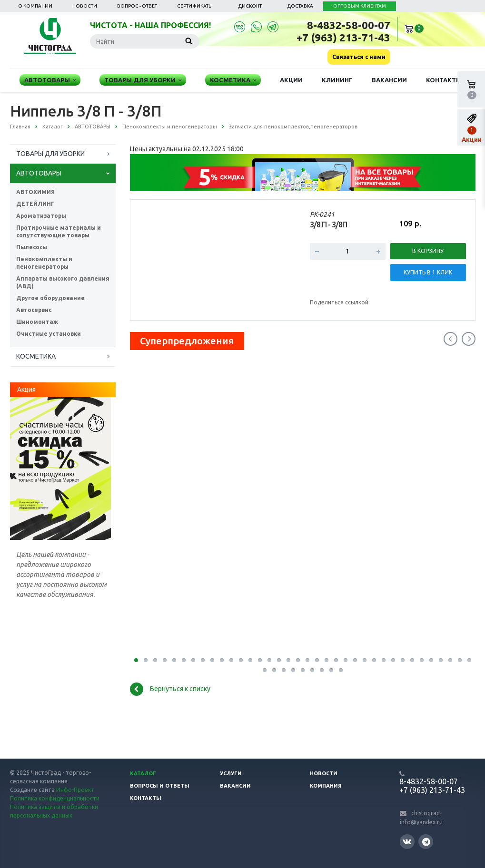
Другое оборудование (50, 298)
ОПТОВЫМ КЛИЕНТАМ (360, 6)
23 (346, 660)
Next (469, 339)
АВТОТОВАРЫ (39, 173)
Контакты (444, 80)
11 (231, 660)
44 (331, 670)
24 (355, 660)
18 (298, 660)
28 (393, 660)
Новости (85, 6)
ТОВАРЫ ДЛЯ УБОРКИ (50, 154)
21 (327, 660)
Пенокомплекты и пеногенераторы (44, 263)
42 (312, 670)
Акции (291, 80)
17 (288, 660)
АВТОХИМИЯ (35, 192)
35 (460, 660)
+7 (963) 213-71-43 (343, 37)
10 (222, 660)
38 (274, 670)
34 (450, 660)
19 (307, 660)
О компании (35, 6)
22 (336, 660)
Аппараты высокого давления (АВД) (63, 282)
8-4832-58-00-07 (349, 25)
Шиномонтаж (37, 322)
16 (279, 660)
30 (412, 660)
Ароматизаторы (41, 216)
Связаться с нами (359, 57)
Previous (450, 339)
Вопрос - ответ (137, 6)
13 (250, 660)
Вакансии (389, 80)
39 (284, 670)
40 (293, 670)
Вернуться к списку (170, 689)
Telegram (426, 842)
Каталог (143, 773)
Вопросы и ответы (160, 786)
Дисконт (250, 6)
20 (317, 660)
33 (441, 660)
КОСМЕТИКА (36, 356)
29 (403, 660)
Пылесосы (32, 247)
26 (374, 660)
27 (384, 660)
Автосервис (34, 310)
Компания (326, 786)
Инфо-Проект (75, 790)
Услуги (231, 773)
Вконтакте (407, 841)
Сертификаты (195, 6)
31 (422, 660)
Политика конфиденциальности (55, 798)
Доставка (300, 6)
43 (322, 670)
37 (265, 670)
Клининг (337, 80)
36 (469, 660)
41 (303, 670)
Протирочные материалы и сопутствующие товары (59, 231)
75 (341, 670)
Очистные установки (49, 334)
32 (431, 660)
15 (269, 660)
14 (260, 660)
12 (241, 660)
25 (365, 660)
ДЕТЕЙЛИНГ (35, 204)
